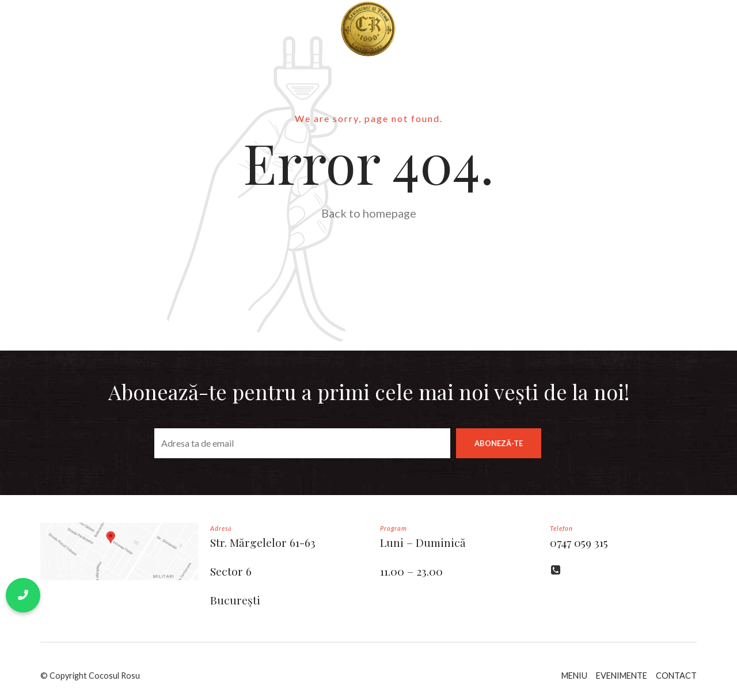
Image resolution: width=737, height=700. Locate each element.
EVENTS (56, 86)
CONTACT (499, 28)
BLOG (439, 28)
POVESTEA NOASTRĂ (155, 28)
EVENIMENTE (622, 676)
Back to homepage (369, 213)
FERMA (562, 28)
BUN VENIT (62, 28)
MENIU (239, 28)
